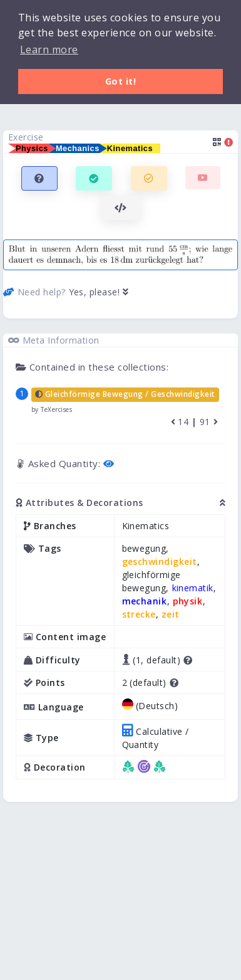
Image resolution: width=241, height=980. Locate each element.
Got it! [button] (121, 81)
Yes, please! (99, 292)
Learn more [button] (49, 50)
